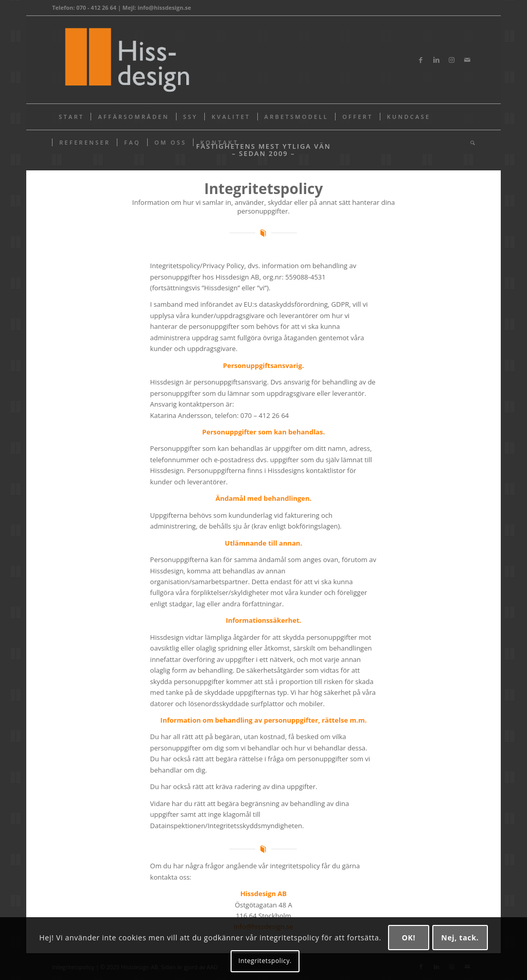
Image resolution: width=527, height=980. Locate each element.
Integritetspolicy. (265, 961)
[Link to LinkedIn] (436, 60)
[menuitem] (71, 117)
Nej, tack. (460, 938)
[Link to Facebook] (421, 60)
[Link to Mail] (467, 60)
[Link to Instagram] (452, 60)
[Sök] (469, 143)
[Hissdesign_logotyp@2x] (126, 60)
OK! (409, 938)
